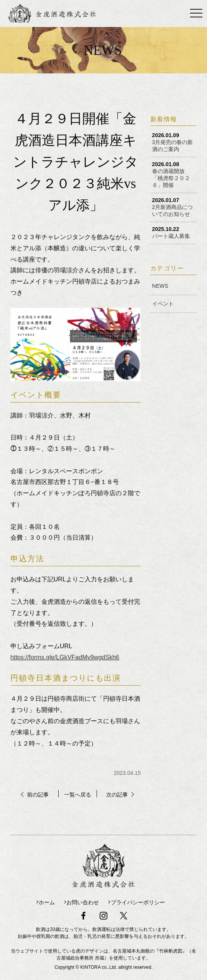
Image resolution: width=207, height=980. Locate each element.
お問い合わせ (81, 901)
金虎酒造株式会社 (66, 14)
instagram (103, 912)
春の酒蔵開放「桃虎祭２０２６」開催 (171, 178)
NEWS (160, 286)
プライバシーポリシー (143, 901)
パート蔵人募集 (171, 236)
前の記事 (35, 794)
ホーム (39, 901)
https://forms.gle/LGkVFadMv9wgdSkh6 (65, 657)
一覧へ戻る (77, 794)
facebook (81, 912)
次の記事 (120, 794)
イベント (163, 304)
